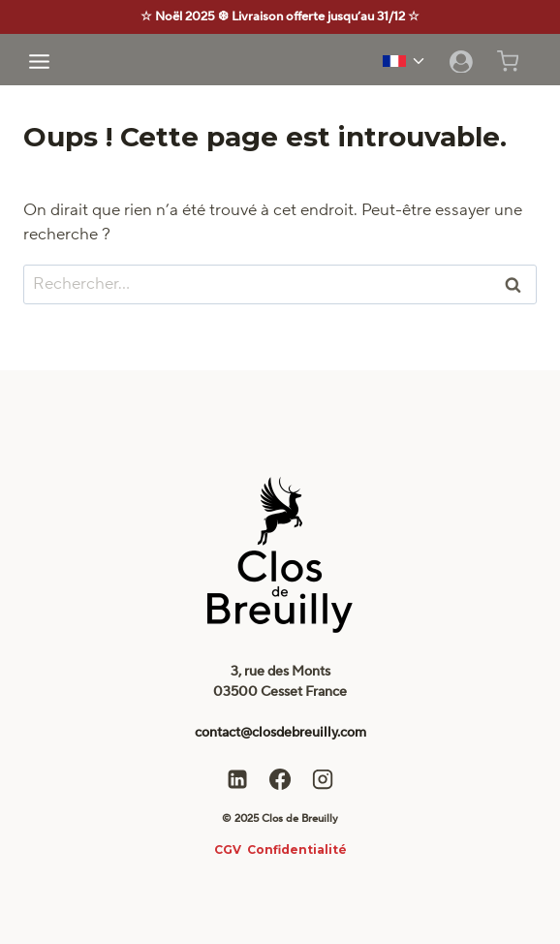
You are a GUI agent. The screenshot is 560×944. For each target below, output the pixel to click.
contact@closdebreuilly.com (280, 733)
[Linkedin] (237, 779)
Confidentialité (297, 850)
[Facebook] (280, 779)
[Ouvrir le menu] (40, 61)
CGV (228, 850)
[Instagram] (323, 779)
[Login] (461, 61)
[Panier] (519, 61)
